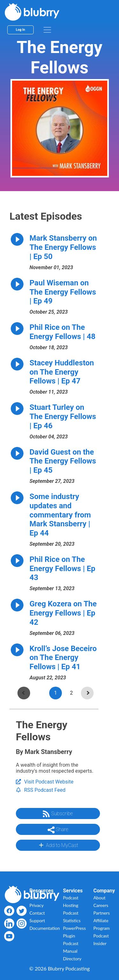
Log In (20, 30)
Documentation (45, 928)
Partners (102, 913)
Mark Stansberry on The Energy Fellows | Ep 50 (63, 247)
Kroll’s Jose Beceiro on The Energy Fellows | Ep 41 (63, 658)
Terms (35, 898)
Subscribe (58, 814)
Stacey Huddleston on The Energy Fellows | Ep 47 (62, 372)
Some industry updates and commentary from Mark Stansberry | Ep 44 (60, 515)
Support (37, 920)
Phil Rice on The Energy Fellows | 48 (63, 332)
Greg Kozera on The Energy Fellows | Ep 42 (63, 613)
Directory (72, 959)
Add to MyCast (58, 845)
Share (58, 830)
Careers (101, 905)
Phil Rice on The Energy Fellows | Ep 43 (62, 569)
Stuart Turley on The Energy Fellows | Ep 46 (63, 417)
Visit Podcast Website (45, 782)
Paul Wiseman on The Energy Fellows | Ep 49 (63, 292)
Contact (37, 913)
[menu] (47, 30)
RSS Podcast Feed (41, 790)
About (99, 898)
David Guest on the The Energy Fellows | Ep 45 (63, 461)
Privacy (37, 905)
